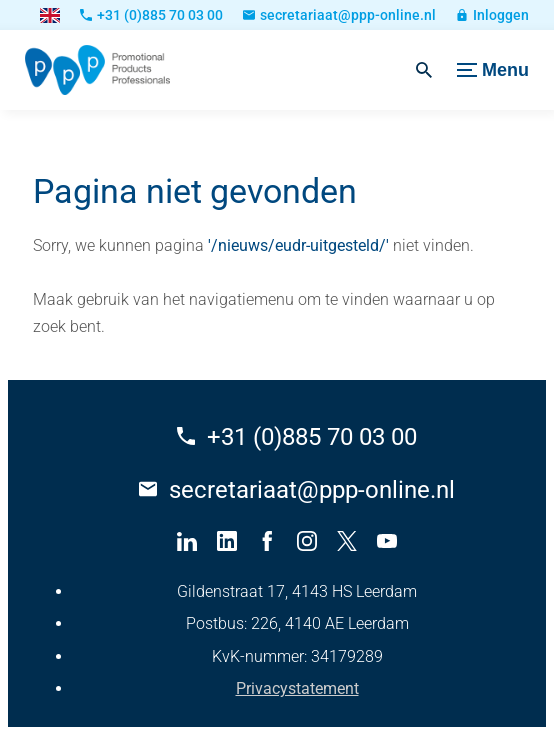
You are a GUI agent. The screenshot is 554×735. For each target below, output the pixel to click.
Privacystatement (297, 688)
